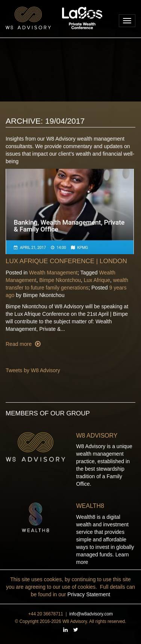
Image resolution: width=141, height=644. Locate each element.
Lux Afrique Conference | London (66, 261)
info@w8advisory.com (91, 614)
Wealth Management (53, 273)
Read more (19, 344)
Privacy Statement (89, 594)
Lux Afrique (97, 280)
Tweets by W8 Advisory (33, 370)
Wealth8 (90, 506)
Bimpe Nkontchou (60, 280)
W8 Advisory (97, 436)
